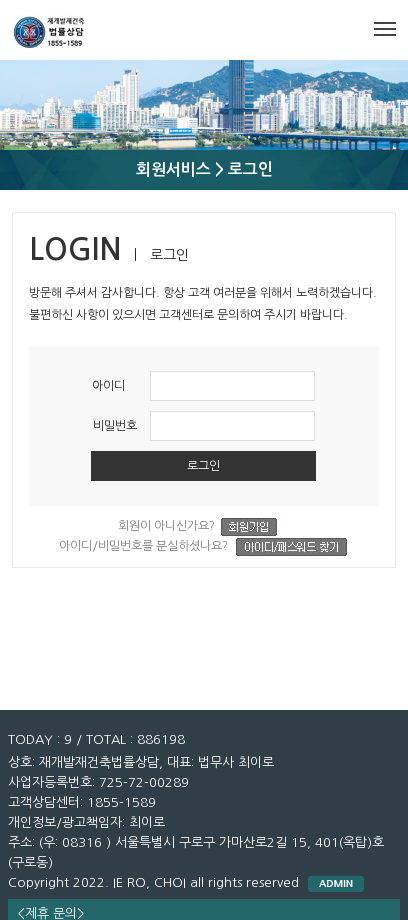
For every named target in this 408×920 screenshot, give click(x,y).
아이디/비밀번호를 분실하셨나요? (203, 547)
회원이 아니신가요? (203, 527)
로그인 (203, 466)
